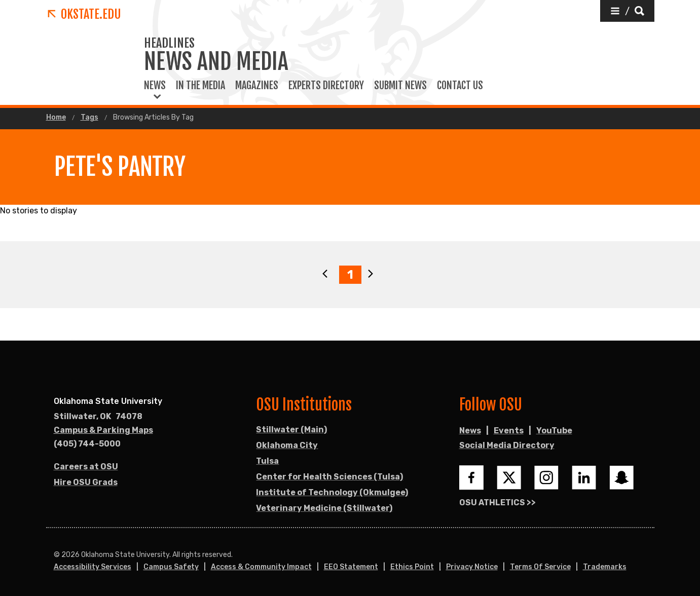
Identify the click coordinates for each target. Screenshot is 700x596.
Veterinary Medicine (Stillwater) (324, 508)
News (155, 86)
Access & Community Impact (261, 567)
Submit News (400, 86)
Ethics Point (412, 567)
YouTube (554, 431)
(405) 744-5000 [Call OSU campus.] (87, 444)
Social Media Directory (507, 445)
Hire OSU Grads (86, 482)
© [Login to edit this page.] (57, 555)
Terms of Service (540, 567)
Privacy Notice (472, 567)
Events (509, 431)
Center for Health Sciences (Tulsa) (329, 477)
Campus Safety (171, 567)
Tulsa (267, 461)
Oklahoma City (287, 445)
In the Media (200, 86)
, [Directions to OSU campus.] (98, 417)
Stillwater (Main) (291, 430)
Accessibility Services (93, 567)
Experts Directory (326, 86)
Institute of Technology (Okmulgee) (332, 492)
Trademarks (605, 567)
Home (56, 118)
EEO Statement (351, 567)
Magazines (257, 86)
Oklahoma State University (108, 401)
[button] (627, 11)
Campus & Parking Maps (103, 430)
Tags (89, 118)
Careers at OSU (86, 467)
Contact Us (460, 86)
